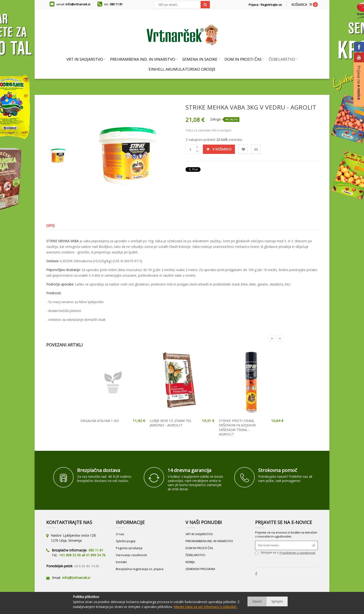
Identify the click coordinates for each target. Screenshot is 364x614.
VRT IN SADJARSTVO (199, 534)
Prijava (253, 5)
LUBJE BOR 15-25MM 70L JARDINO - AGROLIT (171, 423)
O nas (120, 534)
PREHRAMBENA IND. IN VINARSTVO (209, 541)
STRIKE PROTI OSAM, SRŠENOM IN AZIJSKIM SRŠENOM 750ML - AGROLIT (237, 427)
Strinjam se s (267, 553)
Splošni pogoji (126, 541)
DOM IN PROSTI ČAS (199, 548)
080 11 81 (116, 4)
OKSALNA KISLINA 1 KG (100, 421)
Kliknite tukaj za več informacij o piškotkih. (205, 607)
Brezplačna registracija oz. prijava (140, 569)
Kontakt (121, 562)
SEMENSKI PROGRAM (200, 569)
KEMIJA (190, 562)
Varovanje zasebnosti (131, 555)
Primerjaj (256, 149)
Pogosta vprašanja (129, 548)
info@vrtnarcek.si (78, 4)
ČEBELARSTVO (195, 555)
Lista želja (243, 149)
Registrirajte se (271, 5)
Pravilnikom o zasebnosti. (298, 553)
